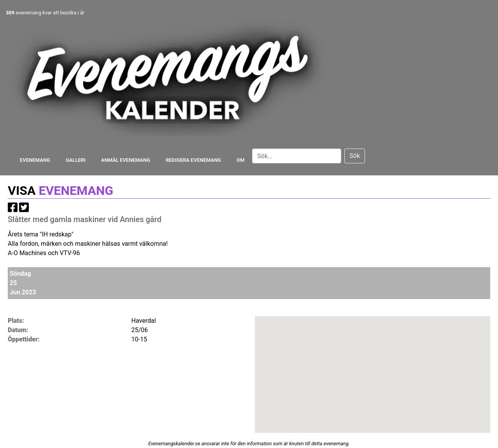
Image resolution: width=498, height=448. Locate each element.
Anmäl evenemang (126, 160)
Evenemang (35, 160)
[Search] (297, 156)
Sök (355, 156)
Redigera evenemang (193, 160)
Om (240, 160)
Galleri (76, 160)
